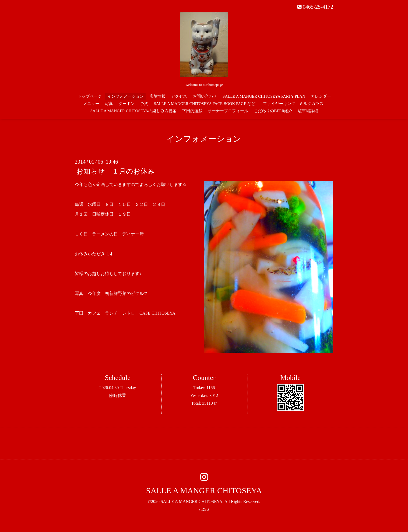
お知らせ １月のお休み (115, 171)
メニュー (91, 104)
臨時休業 (118, 395)
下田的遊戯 (192, 111)
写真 (109, 104)
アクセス (179, 96)
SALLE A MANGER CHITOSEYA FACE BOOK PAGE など (205, 104)
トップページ (90, 96)
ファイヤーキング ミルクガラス (295, 104)
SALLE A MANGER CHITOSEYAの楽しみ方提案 (133, 111)
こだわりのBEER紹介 (273, 111)
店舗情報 (157, 96)
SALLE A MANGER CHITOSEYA (204, 490)
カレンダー (321, 96)
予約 (144, 104)
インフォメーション (126, 96)
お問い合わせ (205, 96)
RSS (205, 509)
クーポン (126, 104)
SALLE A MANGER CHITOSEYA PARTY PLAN (264, 96)
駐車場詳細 (308, 111)
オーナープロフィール (228, 111)
